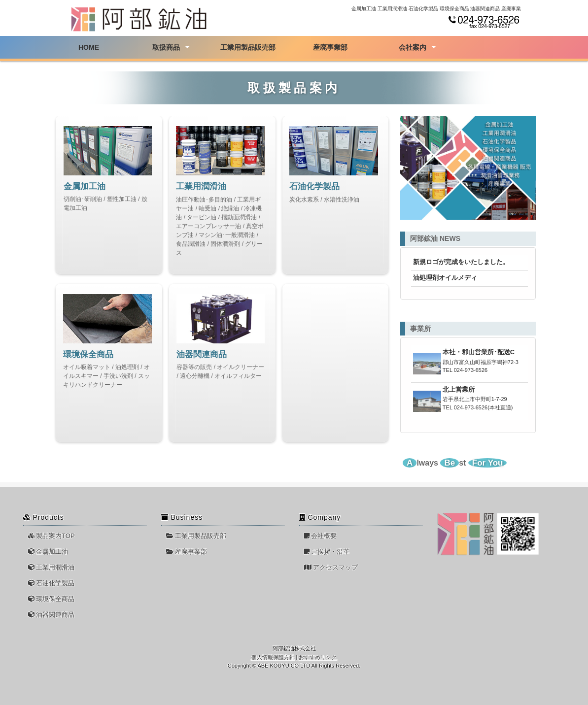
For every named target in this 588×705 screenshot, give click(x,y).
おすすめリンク (318, 657)
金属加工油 (48, 552)
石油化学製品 (52, 583)
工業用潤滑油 (52, 567)
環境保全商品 (52, 599)
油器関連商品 (52, 615)
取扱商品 (166, 47)
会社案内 (413, 47)
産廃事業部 (330, 47)
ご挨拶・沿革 (327, 552)
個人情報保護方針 (273, 657)
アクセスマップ (331, 567)
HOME (89, 47)
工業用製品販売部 (248, 47)
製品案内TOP (52, 536)
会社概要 (321, 536)
